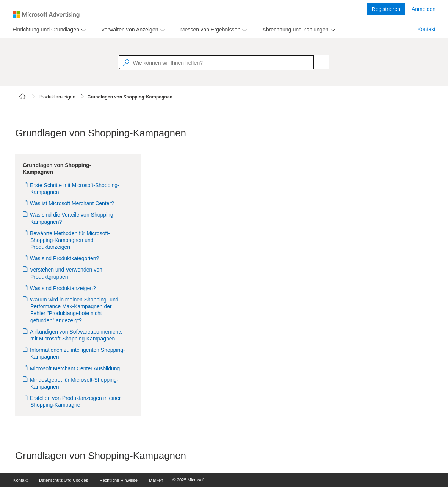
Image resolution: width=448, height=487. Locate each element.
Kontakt (426, 29)
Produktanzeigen (57, 97)
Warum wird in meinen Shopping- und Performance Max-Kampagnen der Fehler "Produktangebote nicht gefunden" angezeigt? (74, 310)
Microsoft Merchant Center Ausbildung (75, 368)
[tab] (44, 30)
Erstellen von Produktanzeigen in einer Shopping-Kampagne (76, 401)
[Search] (318, 62)
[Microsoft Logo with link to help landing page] (46, 14)
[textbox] (216, 62)
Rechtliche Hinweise (118, 480)
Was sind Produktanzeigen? (63, 288)
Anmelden (424, 9)
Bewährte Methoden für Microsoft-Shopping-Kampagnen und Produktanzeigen (70, 240)
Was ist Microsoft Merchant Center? (72, 203)
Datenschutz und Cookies (63, 480)
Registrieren (386, 9)
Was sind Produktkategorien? (65, 258)
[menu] (48, 30)
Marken (156, 480)
